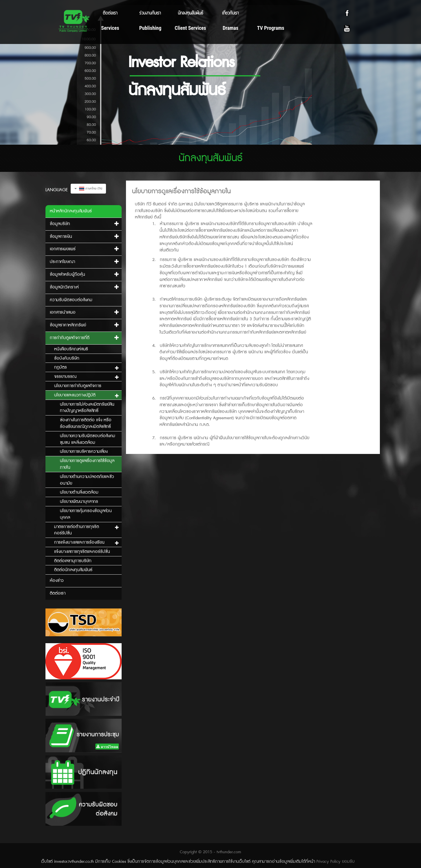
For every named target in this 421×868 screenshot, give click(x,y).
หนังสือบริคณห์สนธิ (71, 349)
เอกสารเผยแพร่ (63, 249)
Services (110, 28)
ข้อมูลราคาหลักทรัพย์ (68, 325)
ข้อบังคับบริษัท (67, 358)
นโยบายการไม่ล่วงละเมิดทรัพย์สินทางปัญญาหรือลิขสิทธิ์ (87, 408)
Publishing (150, 28)
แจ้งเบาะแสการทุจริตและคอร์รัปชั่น (82, 552)
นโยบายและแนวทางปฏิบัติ (75, 395)
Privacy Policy (328, 862)
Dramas (230, 28)
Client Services (190, 28)
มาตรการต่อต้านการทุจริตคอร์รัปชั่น (77, 530)
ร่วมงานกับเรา (150, 13)
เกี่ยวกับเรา (230, 13)
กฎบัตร (61, 367)
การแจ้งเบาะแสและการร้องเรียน (79, 542)
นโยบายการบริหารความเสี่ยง (84, 452)
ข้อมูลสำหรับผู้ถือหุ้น (67, 275)
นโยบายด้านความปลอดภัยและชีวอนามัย (87, 480)
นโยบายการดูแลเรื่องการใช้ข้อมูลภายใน (87, 464)
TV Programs (271, 28)
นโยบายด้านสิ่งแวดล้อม (79, 492)
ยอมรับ (348, 862)
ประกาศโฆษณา (62, 262)
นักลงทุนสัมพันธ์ (190, 13)
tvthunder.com (229, 852)
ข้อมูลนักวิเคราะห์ (64, 287)
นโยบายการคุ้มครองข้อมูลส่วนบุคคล (86, 514)
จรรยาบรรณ (65, 377)
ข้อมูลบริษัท (60, 224)
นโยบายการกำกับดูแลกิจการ (78, 386)
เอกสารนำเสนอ (63, 312)
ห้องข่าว (57, 581)
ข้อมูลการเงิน (61, 237)
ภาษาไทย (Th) (88, 189)
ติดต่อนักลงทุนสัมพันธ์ (73, 570)
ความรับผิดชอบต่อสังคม (71, 300)
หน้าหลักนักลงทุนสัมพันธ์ (71, 211)
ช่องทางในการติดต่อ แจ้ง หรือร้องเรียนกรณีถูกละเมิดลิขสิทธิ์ (86, 423)
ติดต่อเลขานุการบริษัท (73, 561)
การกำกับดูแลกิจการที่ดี (70, 338)
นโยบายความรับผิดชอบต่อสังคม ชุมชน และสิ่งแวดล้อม (88, 439)
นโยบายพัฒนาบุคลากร (79, 502)
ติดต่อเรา (110, 13)
